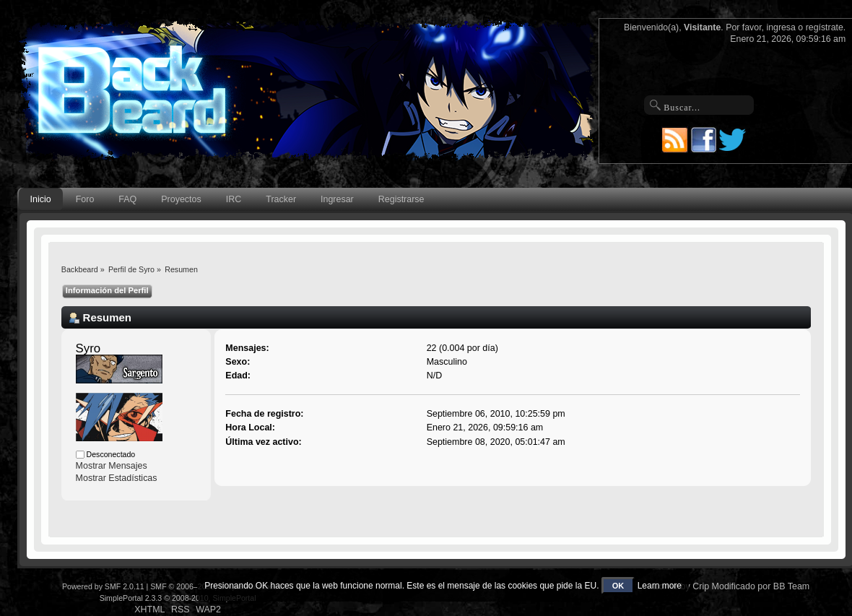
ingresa (781, 27)
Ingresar (337, 199)
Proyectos (181, 199)
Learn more (660, 586)
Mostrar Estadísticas (117, 478)
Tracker (281, 199)
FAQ (127, 199)
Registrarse (401, 199)
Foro (85, 199)
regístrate (825, 27)
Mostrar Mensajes (112, 466)
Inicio (41, 199)
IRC (234, 199)
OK (618, 586)
